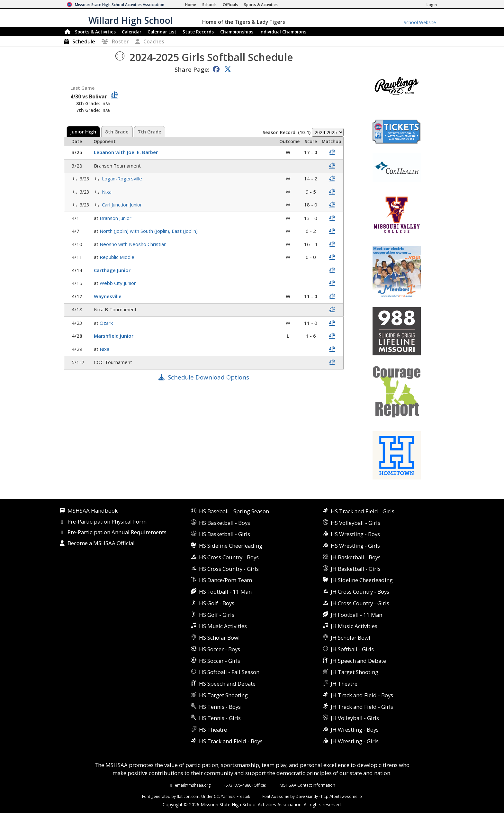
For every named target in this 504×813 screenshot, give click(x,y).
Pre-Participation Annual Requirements (117, 533)
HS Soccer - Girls (220, 661)
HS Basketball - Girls (225, 534)
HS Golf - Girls (217, 615)
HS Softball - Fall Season (229, 672)
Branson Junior (116, 218)
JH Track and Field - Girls (362, 707)
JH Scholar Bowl (351, 638)
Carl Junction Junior (123, 205)
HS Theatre (213, 730)
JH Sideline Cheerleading (362, 580)
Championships (237, 32)
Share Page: (192, 69)
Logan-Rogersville (123, 178)
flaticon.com (188, 796)
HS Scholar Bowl (219, 638)
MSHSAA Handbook (93, 511)
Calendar (132, 32)
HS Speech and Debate (227, 684)
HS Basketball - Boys (225, 523)
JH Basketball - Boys (356, 557)
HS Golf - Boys (217, 603)
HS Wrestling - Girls (355, 546)
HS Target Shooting (223, 695)
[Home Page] (191, 5)
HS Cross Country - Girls (229, 569)
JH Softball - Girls (352, 649)
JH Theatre (344, 684)
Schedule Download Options (208, 377)
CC (216, 796)
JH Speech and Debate (358, 661)
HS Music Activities (223, 626)
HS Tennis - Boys (220, 707)
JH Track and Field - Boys (362, 695)
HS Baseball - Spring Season (234, 511)
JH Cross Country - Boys (360, 592)
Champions (283, 32)
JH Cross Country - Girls (360, 603)
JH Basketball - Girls (356, 569)
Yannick (228, 796)
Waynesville (108, 296)
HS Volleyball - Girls (355, 523)
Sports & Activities (95, 32)
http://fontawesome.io (342, 796)
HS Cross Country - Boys (229, 557)
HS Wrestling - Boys (355, 534)
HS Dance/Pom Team (225, 580)
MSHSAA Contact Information (307, 785)
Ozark (107, 323)
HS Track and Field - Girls (363, 511)
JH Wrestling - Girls (355, 741)
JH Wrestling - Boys (355, 730)
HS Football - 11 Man (225, 592)
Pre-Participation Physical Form (107, 522)
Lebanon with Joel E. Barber (126, 152)
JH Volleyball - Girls (355, 718)
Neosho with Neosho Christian (134, 244)
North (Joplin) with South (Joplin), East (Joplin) (149, 231)
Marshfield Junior (114, 336)
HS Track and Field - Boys (231, 741)
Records (198, 32)
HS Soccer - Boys (220, 649)
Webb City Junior (118, 283)
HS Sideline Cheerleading (231, 546)
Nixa (107, 192)
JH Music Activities (354, 626)
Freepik (243, 796)
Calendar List (162, 32)
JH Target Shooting (355, 672)
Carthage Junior (113, 270)
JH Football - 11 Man (356, 615)
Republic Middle (118, 257)
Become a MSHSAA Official (101, 544)
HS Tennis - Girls (220, 718)
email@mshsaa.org (193, 785)
